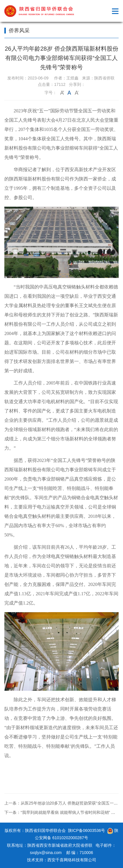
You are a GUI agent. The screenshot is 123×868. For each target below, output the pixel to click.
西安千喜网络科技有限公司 (72, 860)
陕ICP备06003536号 (87, 830)
